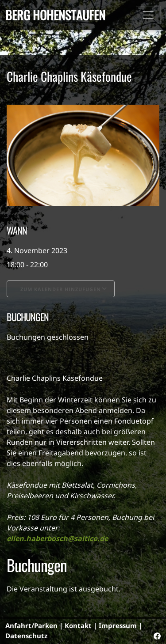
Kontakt (78, 625)
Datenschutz (26, 636)
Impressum (118, 625)
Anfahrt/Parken (31, 625)
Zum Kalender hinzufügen (61, 289)
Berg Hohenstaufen (55, 15)
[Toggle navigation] (148, 15)
